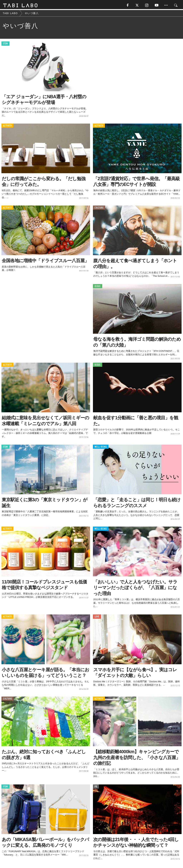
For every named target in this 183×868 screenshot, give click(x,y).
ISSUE (98, 287)
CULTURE (99, 208)
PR (96, 787)
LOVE (97, 618)
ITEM (5, 45)
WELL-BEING (101, 448)
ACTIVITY (7, 127)
